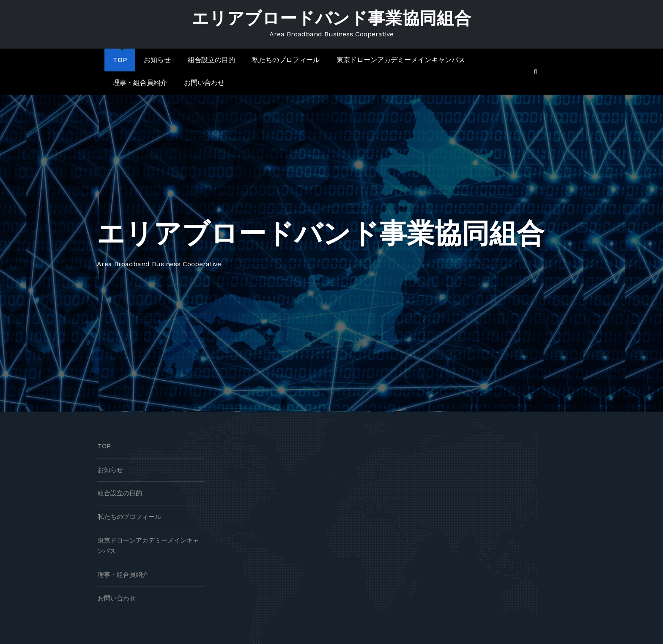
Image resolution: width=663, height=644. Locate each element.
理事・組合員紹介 (140, 83)
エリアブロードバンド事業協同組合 (331, 18)
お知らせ (157, 60)
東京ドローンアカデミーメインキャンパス (401, 60)
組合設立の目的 (211, 60)
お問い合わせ (204, 83)
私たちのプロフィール (286, 60)
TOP (120, 60)
